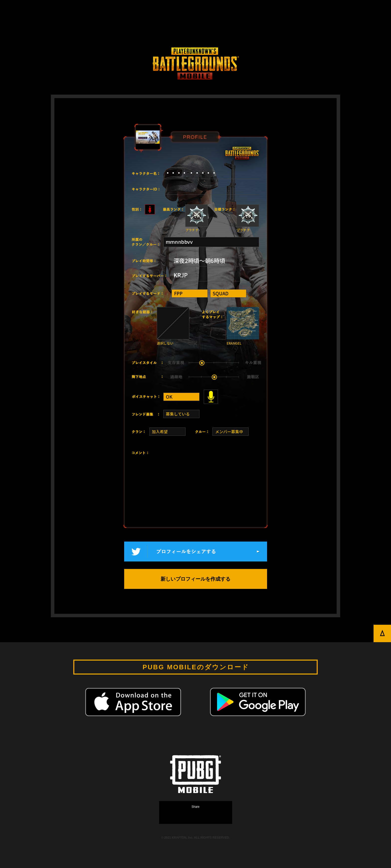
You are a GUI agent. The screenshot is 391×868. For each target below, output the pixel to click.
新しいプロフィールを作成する (195, 579)
